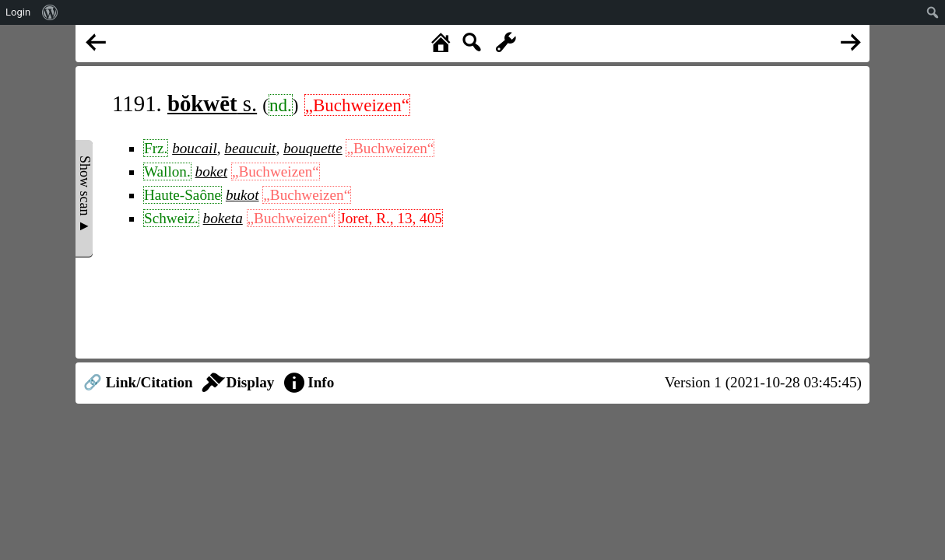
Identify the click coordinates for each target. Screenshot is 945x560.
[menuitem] (50, 12)
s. (212, 103)
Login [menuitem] (18, 12)
